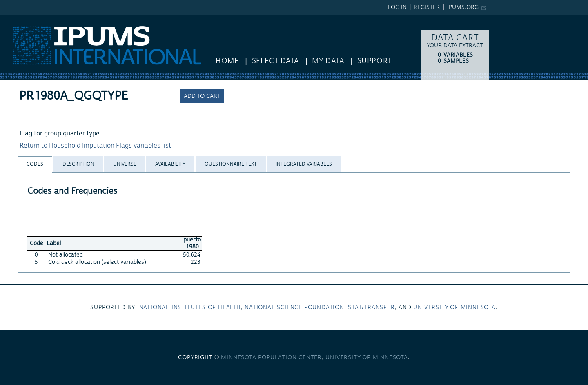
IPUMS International (30, 20)
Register (427, 7)
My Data (328, 61)
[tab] (35, 164)
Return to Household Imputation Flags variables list (95, 146)
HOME (227, 61)
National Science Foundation (294, 308)
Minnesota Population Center (271, 358)
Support (375, 61)
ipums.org (463, 7)
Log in (397, 7)
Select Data (275, 61)
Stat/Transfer (371, 308)
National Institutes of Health (190, 308)
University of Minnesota (454, 308)
